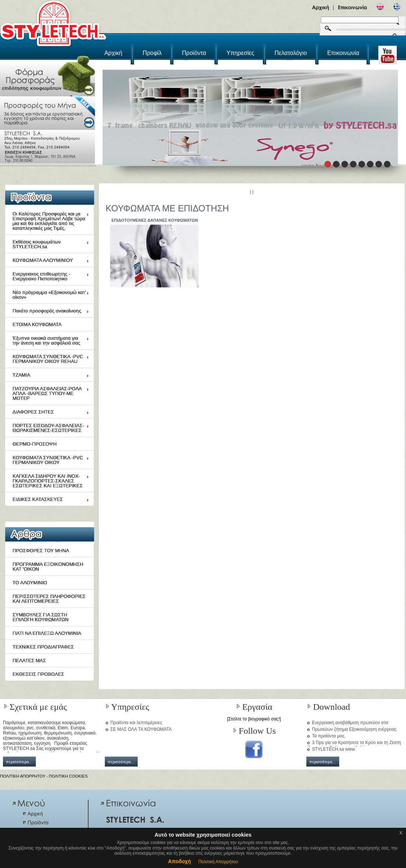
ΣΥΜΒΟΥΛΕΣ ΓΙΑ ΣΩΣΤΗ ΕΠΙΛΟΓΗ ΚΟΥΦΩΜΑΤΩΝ (41, 617)
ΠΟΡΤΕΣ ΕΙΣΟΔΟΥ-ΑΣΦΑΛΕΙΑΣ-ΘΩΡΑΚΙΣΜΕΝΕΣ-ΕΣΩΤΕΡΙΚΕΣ (48, 428)
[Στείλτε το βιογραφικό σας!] (254, 719)
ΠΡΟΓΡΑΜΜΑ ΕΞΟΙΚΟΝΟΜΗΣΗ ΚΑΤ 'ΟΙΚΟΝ (48, 567)
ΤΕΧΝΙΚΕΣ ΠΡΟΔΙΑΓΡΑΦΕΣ (43, 647)
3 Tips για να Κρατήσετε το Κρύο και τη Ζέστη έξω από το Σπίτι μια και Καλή (354, 745)
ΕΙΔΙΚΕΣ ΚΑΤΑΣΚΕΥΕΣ (38, 499)
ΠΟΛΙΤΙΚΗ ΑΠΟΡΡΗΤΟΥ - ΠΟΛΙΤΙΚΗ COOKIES (44, 776)
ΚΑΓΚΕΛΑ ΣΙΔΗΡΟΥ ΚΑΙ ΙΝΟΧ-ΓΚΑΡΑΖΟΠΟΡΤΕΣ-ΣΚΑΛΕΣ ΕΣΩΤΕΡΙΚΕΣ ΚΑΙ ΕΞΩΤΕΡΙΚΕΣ (48, 481)
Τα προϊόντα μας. (329, 736)
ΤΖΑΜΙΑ (21, 375)
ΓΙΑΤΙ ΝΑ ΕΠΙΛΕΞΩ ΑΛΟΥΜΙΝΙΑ (47, 633)
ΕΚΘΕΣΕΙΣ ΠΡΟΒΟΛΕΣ (38, 674)
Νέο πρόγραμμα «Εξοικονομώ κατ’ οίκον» (49, 295)
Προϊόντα (194, 53)
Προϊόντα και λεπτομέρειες (136, 723)
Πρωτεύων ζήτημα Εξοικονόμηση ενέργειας (354, 729)
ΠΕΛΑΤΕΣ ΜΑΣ (29, 660)
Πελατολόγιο (291, 53)
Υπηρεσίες (240, 53)
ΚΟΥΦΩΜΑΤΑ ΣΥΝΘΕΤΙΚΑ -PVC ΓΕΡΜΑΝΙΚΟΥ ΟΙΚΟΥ (48, 460)
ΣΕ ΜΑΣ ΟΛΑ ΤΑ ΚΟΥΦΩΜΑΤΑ (141, 729)
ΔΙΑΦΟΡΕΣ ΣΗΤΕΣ (33, 412)
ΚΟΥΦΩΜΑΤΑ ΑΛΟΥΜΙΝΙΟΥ (43, 260)
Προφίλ (152, 53)
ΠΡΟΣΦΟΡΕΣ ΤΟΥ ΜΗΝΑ (41, 551)
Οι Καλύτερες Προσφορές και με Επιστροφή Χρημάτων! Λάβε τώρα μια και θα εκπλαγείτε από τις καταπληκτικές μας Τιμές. (49, 221)
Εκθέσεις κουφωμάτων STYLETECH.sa (37, 244)
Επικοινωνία (343, 53)
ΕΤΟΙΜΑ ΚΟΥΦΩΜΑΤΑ (37, 324)
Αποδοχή (179, 861)
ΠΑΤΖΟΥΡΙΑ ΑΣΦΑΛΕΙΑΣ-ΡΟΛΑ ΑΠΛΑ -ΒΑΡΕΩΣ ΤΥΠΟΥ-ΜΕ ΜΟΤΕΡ (47, 393)
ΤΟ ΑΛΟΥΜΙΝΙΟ (30, 583)
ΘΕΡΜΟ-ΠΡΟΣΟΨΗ (35, 444)
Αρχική (113, 53)
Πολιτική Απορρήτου (218, 862)
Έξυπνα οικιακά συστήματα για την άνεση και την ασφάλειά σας (47, 340)
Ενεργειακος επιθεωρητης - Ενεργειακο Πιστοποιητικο (42, 276)
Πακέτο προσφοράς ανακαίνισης (47, 311)
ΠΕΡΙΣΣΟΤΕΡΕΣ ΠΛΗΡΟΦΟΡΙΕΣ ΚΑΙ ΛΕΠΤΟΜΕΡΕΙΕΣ (49, 599)
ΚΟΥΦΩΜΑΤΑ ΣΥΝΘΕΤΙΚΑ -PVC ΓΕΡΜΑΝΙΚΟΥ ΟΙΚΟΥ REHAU (48, 359)
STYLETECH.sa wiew (333, 749)
